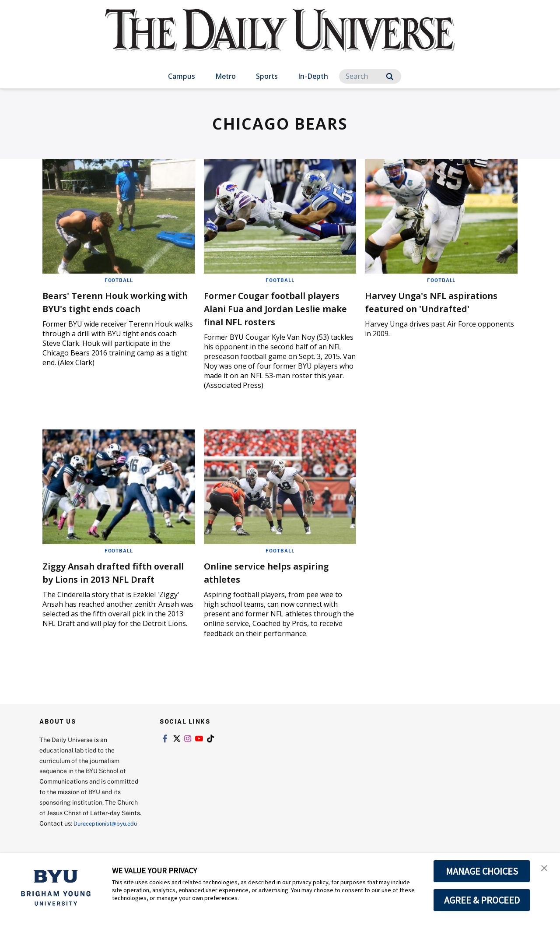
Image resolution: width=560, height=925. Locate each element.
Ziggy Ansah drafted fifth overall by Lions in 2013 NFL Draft (113, 579)
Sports (267, 76)
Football (119, 280)
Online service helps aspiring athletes (278, 572)
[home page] (280, 39)
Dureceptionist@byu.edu (75, 837)
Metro (226, 76)
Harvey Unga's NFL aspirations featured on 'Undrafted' (426, 308)
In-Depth (313, 76)
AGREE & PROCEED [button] (482, 900)
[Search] (370, 76)
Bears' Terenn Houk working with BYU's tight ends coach (116, 301)
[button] (546, 869)
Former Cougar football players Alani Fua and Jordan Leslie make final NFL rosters (278, 308)
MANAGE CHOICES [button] (482, 871)
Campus (182, 76)
